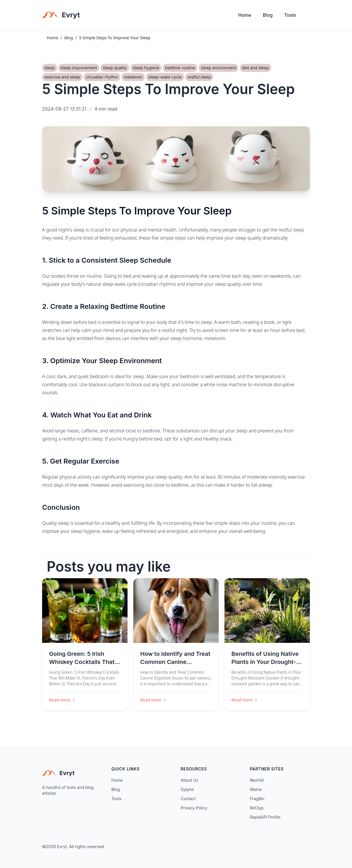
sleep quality (115, 68)
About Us (189, 780)
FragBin (257, 799)
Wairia (256, 789)
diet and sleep (255, 68)
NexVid (257, 780)
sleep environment (218, 68)
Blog (268, 15)
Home (245, 15)
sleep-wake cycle (165, 77)
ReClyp (257, 808)
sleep (50, 68)
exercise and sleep (62, 77)
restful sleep (199, 77)
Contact (188, 799)
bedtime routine (180, 68)
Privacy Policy (194, 808)
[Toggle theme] (308, 16)
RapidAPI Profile (265, 817)
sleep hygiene (146, 68)
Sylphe (187, 789)
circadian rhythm (102, 77)
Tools (290, 15)
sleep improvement (79, 68)
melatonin (133, 77)
